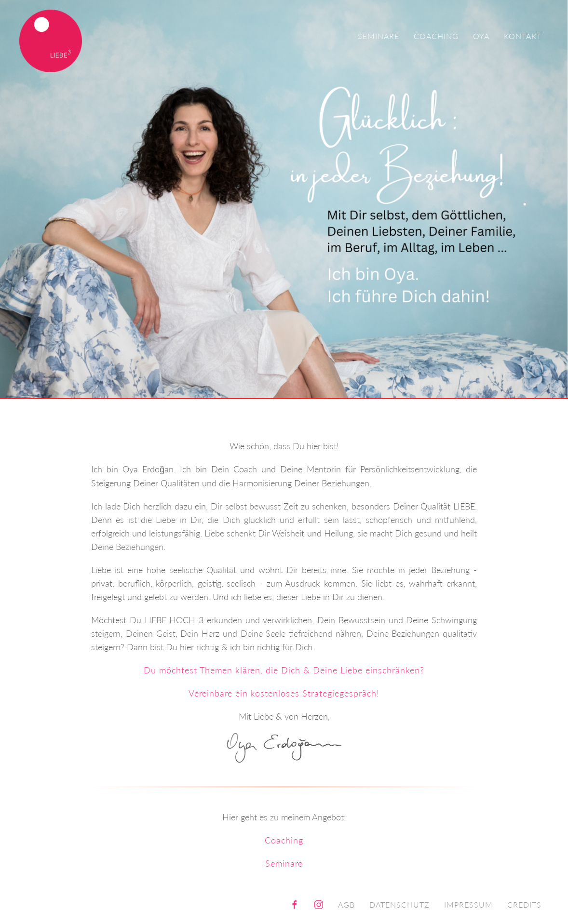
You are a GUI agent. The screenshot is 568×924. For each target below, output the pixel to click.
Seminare (379, 36)
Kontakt (523, 36)
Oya (481, 36)
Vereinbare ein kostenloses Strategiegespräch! (284, 693)
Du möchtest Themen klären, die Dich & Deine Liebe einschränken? (284, 670)
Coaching (436, 36)
